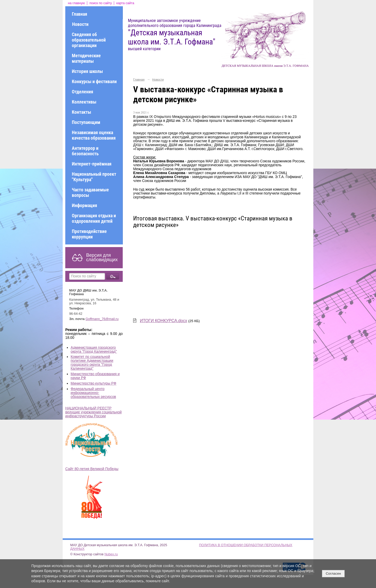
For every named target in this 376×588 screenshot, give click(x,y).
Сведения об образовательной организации (89, 40)
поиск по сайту (101, 3)
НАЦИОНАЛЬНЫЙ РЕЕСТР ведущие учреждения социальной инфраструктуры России (93, 412)
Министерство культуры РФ (94, 383)
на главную (76, 3)
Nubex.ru (111, 554)
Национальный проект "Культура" (94, 177)
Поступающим (86, 122)
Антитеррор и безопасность (85, 151)
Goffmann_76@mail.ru (102, 319)
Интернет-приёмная (92, 164)
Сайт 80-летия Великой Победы (92, 469)
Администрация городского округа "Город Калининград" (94, 350)
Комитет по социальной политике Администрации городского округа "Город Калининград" (92, 363)
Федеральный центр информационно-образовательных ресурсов (93, 393)
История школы (87, 71)
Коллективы (84, 102)
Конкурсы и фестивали (94, 81)
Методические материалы (86, 58)
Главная (80, 14)
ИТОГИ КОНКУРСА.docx (164, 321)
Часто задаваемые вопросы (90, 192)
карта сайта (125, 3)
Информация (84, 205)
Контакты (81, 112)
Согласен (333, 573)
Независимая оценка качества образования (94, 135)
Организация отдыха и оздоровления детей (94, 218)
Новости (80, 24)
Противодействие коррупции (89, 234)
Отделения (83, 92)
